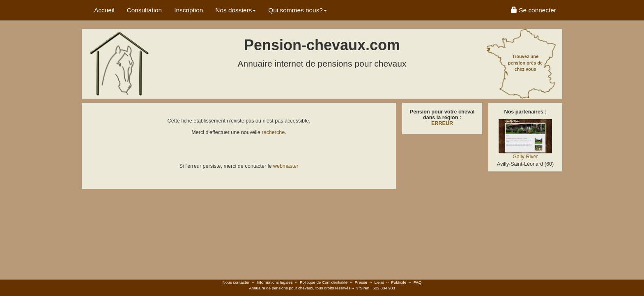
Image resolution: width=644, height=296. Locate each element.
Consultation (145, 10)
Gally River (525, 157)
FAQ (418, 282)
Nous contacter (236, 282)
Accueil (104, 10)
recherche (273, 132)
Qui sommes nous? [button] (298, 10)
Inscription (189, 10)
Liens (379, 282)
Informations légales (275, 282)
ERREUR (442, 123)
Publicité (399, 282)
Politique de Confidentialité (324, 282)
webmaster (286, 166)
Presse (361, 282)
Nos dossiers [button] (236, 10)
